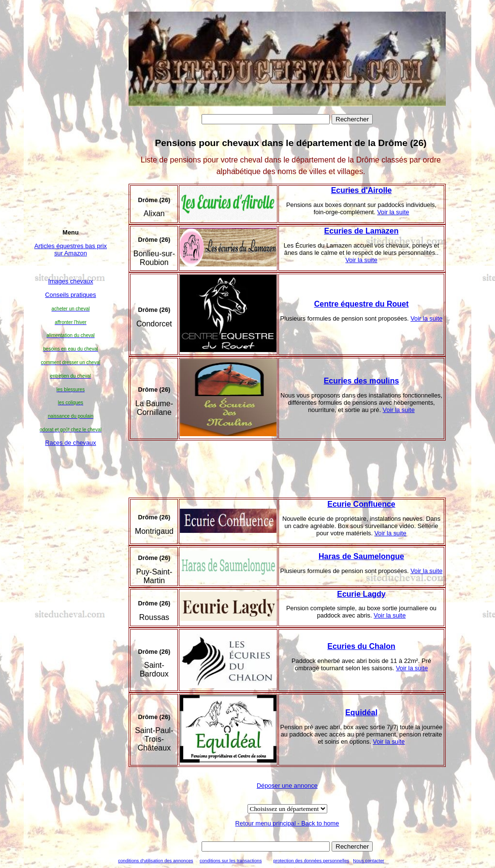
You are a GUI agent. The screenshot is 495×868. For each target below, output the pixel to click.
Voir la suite (393, 212)
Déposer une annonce (287, 786)
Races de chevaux (70, 443)
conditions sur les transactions (231, 861)
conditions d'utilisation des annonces (155, 861)
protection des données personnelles (311, 861)
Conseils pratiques (70, 295)
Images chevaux (70, 281)
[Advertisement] (71, 612)
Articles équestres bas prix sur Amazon (71, 250)
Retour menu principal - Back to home (287, 823)
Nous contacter (369, 861)
